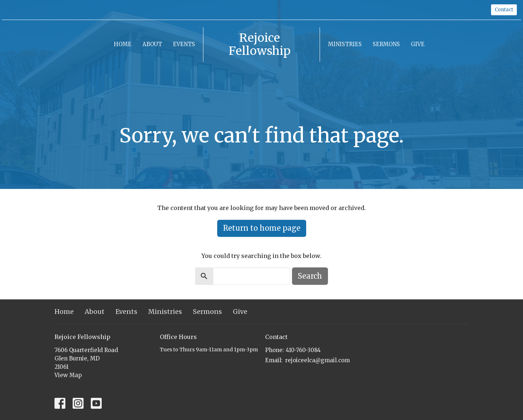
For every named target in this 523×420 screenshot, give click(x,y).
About (152, 44)
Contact (504, 10)
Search (310, 276)
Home (123, 44)
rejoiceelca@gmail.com (317, 360)
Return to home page (262, 228)
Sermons (386, 44)
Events (184, 44)
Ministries (345, 44)
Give (418, 44)
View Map (68, 375)
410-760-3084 (303, 350)
